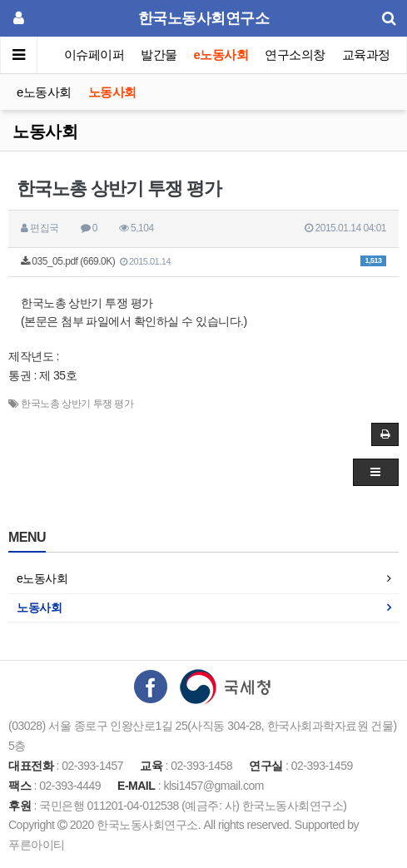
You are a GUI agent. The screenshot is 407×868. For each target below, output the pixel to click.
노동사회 (112, 92)
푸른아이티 (37, 845)
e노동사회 (221, 55)
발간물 (159, 55)
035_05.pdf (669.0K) (203, 261)
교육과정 (366, 55)
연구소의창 (295, 55)
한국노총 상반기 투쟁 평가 (77, 404)
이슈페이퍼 (94, 55)
